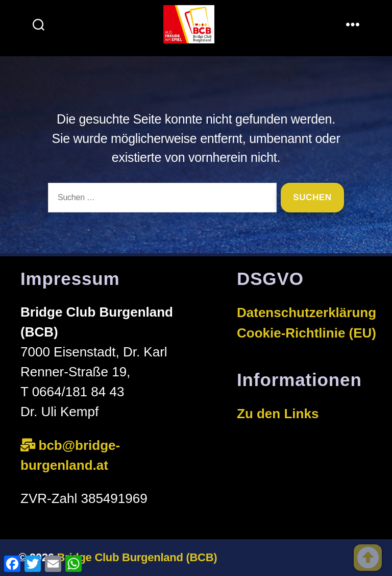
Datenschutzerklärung (307, 313)
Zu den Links (278, 414)
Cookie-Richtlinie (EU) (307, 333)
